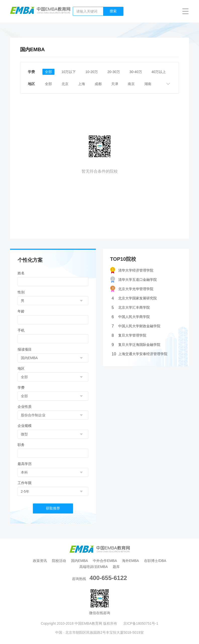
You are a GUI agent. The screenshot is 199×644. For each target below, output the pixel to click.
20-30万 (114, 72)
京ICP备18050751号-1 (141, 623)
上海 (82, 84)
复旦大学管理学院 (129, 335)
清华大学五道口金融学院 (134, 280)
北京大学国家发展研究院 (134, 298)
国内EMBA (80, 561)
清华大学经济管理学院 (132, 270)
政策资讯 (40, 561)
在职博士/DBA (155, 561)
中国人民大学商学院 (131, 317)
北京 (65, 84)
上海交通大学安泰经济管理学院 (140, 354)
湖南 (148, 84)
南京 (131, 84)
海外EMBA (130, 561)
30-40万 (136, 72)
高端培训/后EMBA (94, 567)
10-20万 (92, 72)
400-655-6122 (108, 578)
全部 (48, 72)
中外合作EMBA (105, 561)
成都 (98, 84)
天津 (115, 84)
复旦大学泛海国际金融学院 (136, 345)
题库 (116, 567)
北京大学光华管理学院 (132, 289)
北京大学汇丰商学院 (131, 308)
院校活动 (59, 561)
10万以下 (69, 72)
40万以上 (159, 72)
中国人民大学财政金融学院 (136, 326)
